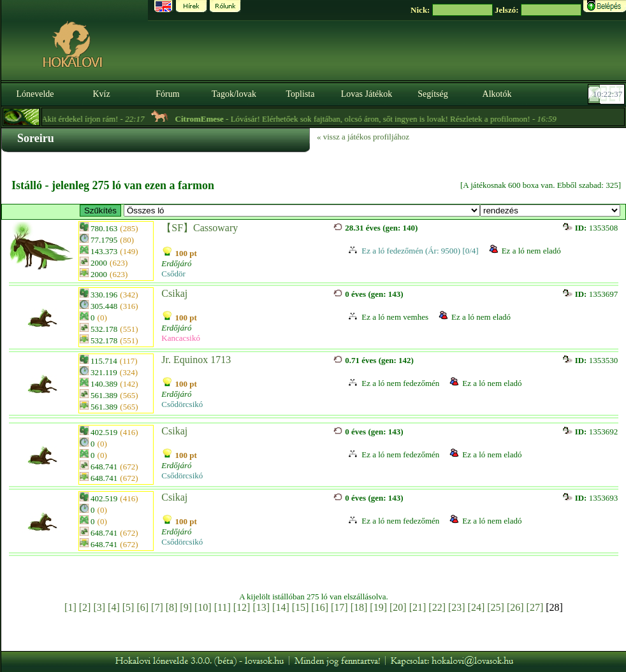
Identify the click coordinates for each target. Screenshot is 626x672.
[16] (320, 607)
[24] (477, 607)
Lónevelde (35, 94)
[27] (535, 607)
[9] (186, 607)
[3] (99, 607)
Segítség (433, 94)
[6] (142, 607)
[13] (261, 607)
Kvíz (101, 94)
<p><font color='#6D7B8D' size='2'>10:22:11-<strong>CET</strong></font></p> (608, 94)
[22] (437, 607)
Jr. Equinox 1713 (196, 360)
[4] (114, 607)
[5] (128, 607)
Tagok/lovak (234, 94)
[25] (496, 607)
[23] (457, 607)
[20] (398, 607)
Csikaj (174, 293)
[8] (172, 607)
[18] (359, 607)
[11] (222, 607)
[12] (242, 607)
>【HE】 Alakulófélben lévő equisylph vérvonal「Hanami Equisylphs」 (302, 211)
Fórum (167, 94)
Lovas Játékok (367, 94)
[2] (85, 607)
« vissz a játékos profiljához (363, 137)
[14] (281, 607)
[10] (203, 607)
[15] (301, 607)
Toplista (301, 94)
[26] (515, 607)
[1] (70, 607)
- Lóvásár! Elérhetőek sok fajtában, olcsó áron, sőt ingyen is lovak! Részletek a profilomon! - (373, 119)
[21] (418, 607)
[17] (339, 607)
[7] (157, 607)
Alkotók (497, 94)
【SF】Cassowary (200, 228)
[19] (378, 607)
